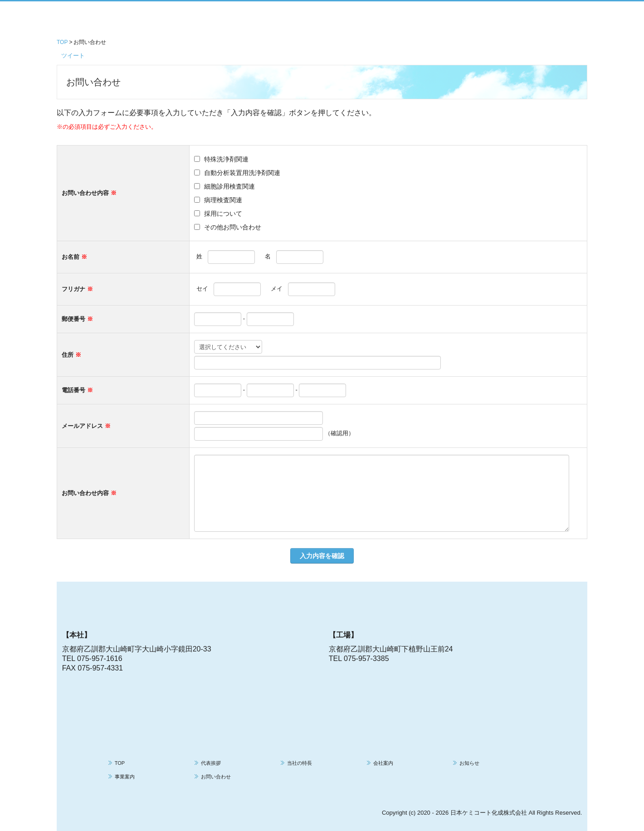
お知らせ (469, 763)
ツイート (73, 56)
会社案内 (383, 763)
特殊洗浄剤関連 (226, 159)
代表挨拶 (211, 763)
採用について (223, 214)
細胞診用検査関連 (229, 186)
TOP (120, 763)
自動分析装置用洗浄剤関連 (242, 173)
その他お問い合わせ (233, 227)
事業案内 (125, 777)
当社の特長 (300, 763)
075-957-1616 (100, 658)
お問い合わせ (216, 777)
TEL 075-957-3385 (359, 658)
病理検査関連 (223, 200)
